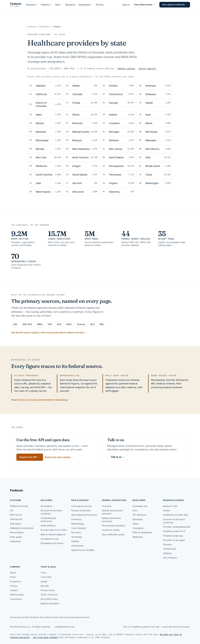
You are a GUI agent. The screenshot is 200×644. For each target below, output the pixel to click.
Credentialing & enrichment (48, 520)
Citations (167, 553)
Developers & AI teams (52, 543)
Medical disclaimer (50, 603)
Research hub (170, 506)
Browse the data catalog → (59, 457)
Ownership (77, 537)
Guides (167, 510)
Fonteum (32, 27)
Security (45, 586)
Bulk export (16, 524)
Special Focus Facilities (83, 550)
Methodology (78, 524)
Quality (44, 582)
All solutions (46, 506)
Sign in (126, 5)
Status (136, 524)
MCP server (16, 515)
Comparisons (170, 549)
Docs (135, 510)
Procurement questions (113, 526)
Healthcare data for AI (174, 531)
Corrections (16, 599)
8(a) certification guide (113, 534)
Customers (15, 582)
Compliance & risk (50, 539)
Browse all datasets (81, 510)
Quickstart (137, 519)
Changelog (138, 528)
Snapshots (15, 541)
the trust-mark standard (46, 637)
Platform (46, 5)
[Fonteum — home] (16, 5)
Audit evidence (48, 526)
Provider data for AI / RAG (54, 530)
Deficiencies (77, 546)
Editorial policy (17, 595)
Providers (45, 27)
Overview (107, 506)
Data (59, 5)
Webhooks (138, 537)
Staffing (75, 541)
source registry (147, 69)
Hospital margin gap (173, 536)
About (13, 573)
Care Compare (79, 528)
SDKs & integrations (142, 532)
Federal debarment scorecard (111, 520)
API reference (139, 515)
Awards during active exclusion (112, 512)
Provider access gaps (174, 540)
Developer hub (140, 506)
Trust (43, 573)
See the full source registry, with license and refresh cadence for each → (49, 332)
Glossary (167, 544)
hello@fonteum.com (65, 627)
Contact (14, 590)
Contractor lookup (111, 530)
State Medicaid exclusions (84, 515)
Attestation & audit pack (22, 528)
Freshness (76, 519)
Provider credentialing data (177, 527)
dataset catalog (126, 69)
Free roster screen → (144, 5)
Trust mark (46, 577)
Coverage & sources (81, 506)
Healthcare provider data (176, 515)
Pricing (100, 5)
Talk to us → (118, 457)
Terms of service (49, 595)
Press (13, 577)
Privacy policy (48, 590)
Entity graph (16, 537)
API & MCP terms (49, 599)
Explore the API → (30, 457)
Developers (86, 5)
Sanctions (76, 532)
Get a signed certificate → (175, 5)
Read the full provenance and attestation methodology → (41, 400)
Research (70, 5)
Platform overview (19, 506)
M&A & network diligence (53, 534)
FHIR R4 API (16, 519)
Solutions (32, 5)
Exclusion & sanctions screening (51, 512)
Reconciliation (17, 532)
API (12, 510)
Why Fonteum (170, 558)
